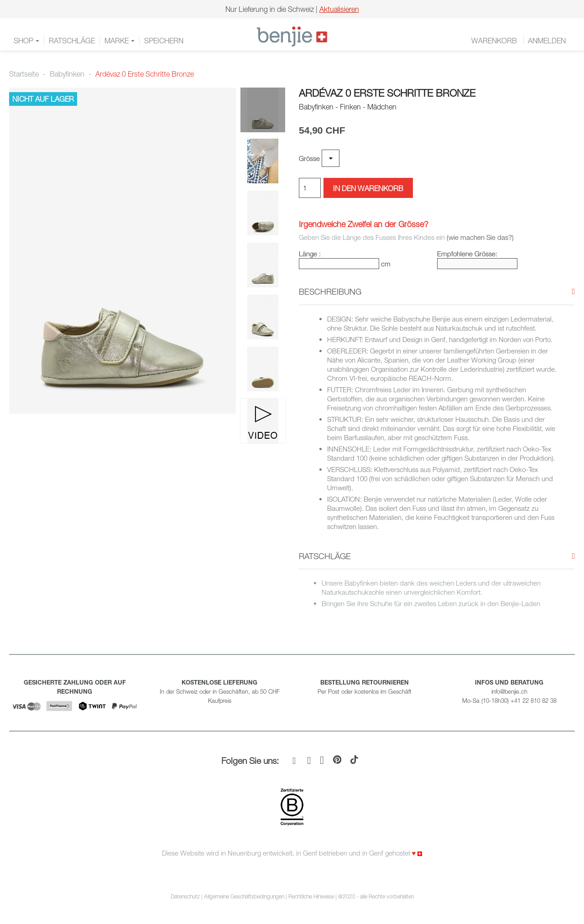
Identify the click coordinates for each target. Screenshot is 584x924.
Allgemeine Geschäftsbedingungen (244, 896)
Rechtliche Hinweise (311, 896)
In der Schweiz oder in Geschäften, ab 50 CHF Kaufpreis (220, 691)
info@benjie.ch (509, 691)
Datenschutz (185, 896)
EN (571, 36)
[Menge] (310, 188)
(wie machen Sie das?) (480, 237)
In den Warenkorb (368, 188)
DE (559, 36)
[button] (330, 292)
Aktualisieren (339, 9)
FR (548, 36)
